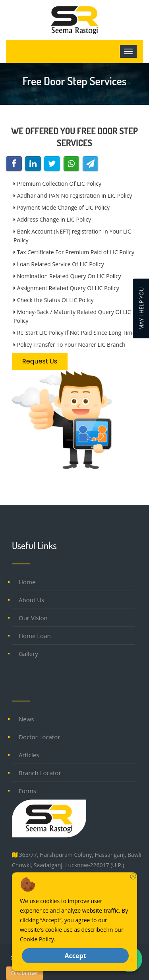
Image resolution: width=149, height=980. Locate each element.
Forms (27, 791)
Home (27, 582)
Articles (29, 755)
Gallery (28, 654)
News (26, 719)
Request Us (40, 361)
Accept (75, 956)
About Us (31, 600)
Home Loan (35, 636)
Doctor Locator (39, 737)
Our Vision (33, 618)
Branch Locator (40, 773)
